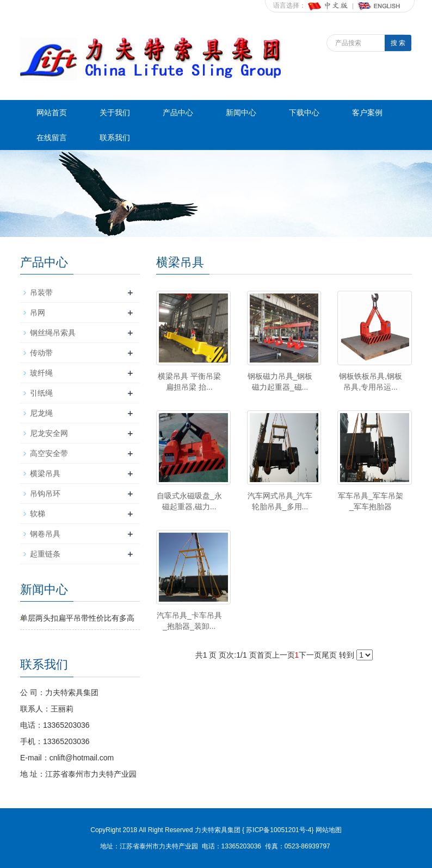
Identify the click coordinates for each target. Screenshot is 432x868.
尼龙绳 (41, 413)
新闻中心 (241, 113)
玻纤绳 (41, 373)
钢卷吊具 (45, 534)
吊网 (38, 313)
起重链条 (45, 554)
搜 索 (398, 43)
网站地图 (329, 830)
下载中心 (304, 113)
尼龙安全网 (49, 433)
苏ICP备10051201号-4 (278, 830)
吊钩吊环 (45, 494)
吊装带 (41, 292)
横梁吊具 (45, 473)
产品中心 (178, 113)
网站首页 (52, 113)
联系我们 (115, 138)
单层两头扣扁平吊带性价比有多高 (77, 618)
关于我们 (115, 113)
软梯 (38, 514)
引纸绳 (41, 393)
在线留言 (52, 138)
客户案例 (367, 113)
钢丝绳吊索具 (53, 333)
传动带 (41, 353)
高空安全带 (49, 453)
